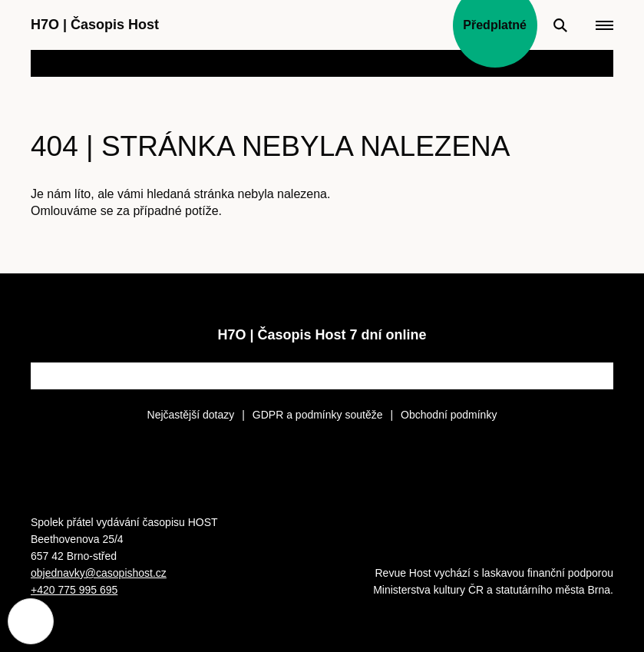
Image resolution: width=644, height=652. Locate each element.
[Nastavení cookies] (31, 621)
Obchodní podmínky (449, 415)
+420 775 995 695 (74, 590)
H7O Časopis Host (95, 25)
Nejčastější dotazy (191, 415)
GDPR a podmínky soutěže (318, 415)
